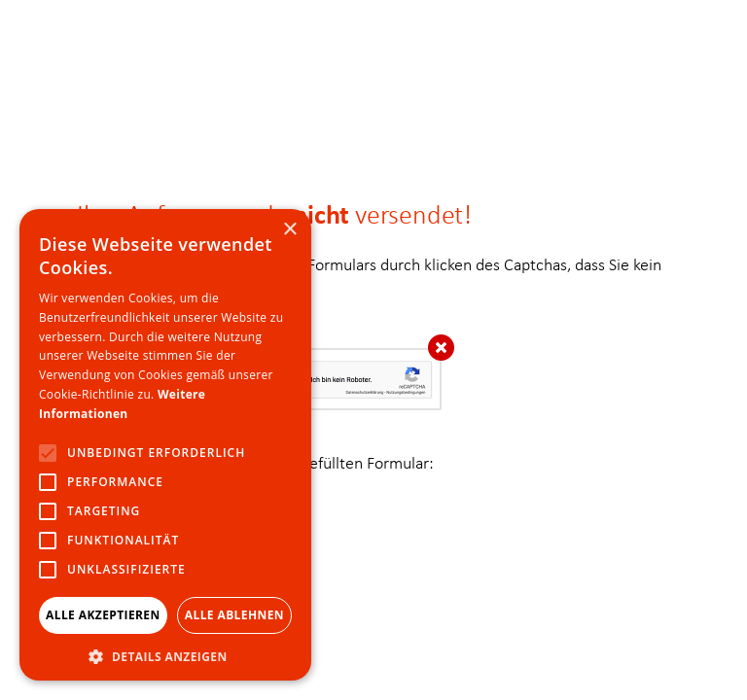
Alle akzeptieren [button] (103, 615)
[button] (165, 654)
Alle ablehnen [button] (234, 615)
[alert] (165, 445)
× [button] (289, 230)
